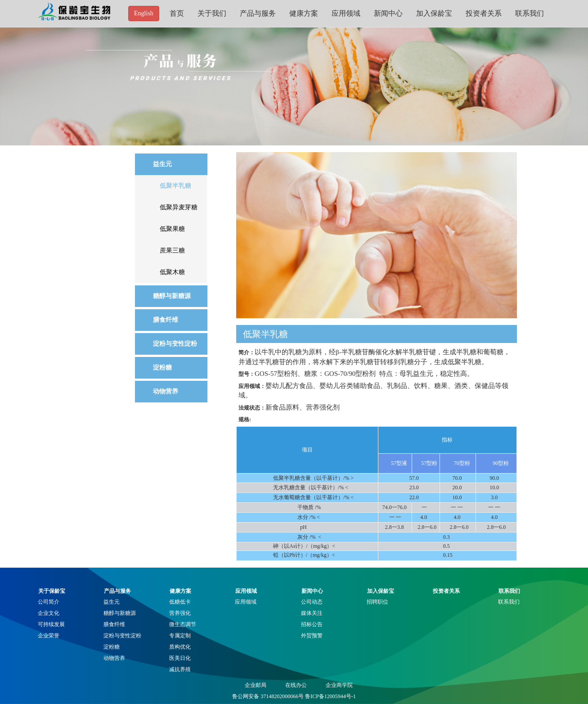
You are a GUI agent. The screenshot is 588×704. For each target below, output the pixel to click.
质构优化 (180, 647)
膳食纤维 (114, 624)
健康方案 (304, 13)
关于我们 (212, 13)
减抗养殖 (180, 669)
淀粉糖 (112, 647)
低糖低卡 (180, 602)
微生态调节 (183, 624)
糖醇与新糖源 (120, 613)
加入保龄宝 (434, 13)
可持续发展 (51, 624)
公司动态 (312, 602)
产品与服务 (258, 13)
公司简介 (49, 602)
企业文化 (49, 613)
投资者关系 (484, 13)
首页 (177, 13)
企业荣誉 (49, 636)
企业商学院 (339, 685)
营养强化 (180, 613)
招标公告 (312, 624)
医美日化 (180, 658)
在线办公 (296, 685)
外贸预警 (312, 636)
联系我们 (530, 13)
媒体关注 (312, 613)
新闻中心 (388, 13)
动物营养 (114, 658)
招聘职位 (377, 602)
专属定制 (180, 636)
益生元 (112, 602)
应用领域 (346, 13)
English (144, 13)
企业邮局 (256, 685)
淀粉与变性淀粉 (122, 636)
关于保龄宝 (52, 591)
